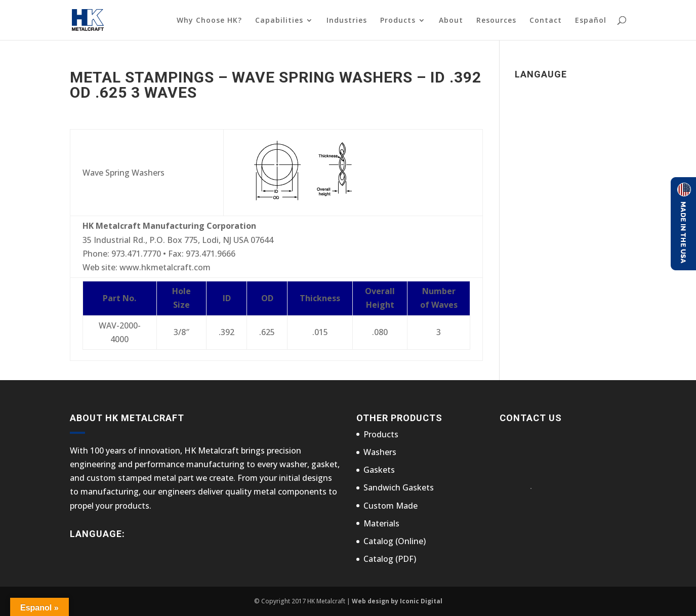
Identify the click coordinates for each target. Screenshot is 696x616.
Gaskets (379, 470)
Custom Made (391, 506)
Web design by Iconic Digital (397, 601)
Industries (347, 21)
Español (591, 20)
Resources (496, 21)
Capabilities (279, 21)
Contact (546, 21)
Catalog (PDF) (390, 559)
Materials (381, 523)
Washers (380, 452)
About (451, 21)
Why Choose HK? (209, 21)
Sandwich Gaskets (399, 487)
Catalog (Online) (395, 541)
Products (398, 21)
